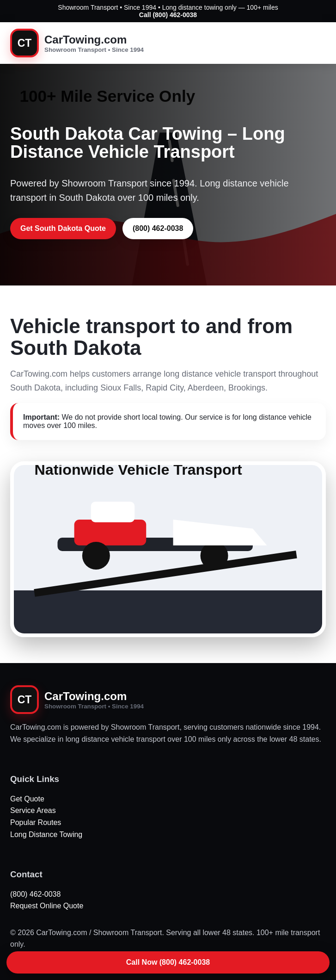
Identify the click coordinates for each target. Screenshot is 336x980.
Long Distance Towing (46, 834)
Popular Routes (36, 822)
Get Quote (27, 799)
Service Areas (33, 810)
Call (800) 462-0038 (168, 15)
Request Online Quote (47, 906)
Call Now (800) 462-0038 (168, 962)
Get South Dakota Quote (63, 228)
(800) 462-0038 (158, 228)
